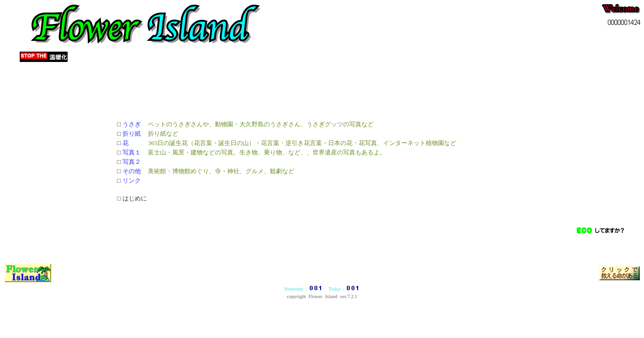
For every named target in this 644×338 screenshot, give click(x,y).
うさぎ (132, 124)
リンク (132, 181)
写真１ (132, 152)
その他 (132, 171)
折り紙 (132, 134)
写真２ (132, 162)
